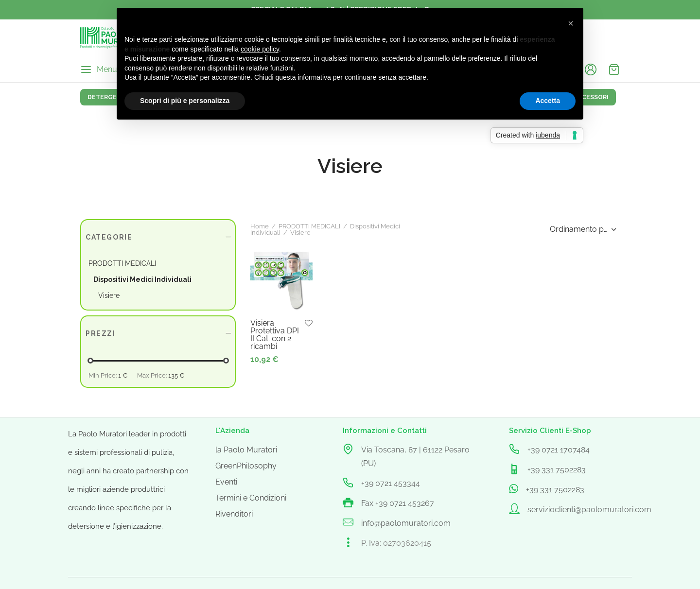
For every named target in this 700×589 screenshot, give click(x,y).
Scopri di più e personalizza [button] (185, 101)
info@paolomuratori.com (406, 523)
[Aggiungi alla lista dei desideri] (309, 324)
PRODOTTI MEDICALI (309, 226)
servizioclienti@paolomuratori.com (589, 510)
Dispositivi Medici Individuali (142, 279)
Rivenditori (234, 514)
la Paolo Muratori (246, 450)
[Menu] (99, 69)
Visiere (109, 295)
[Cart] (614, 69)
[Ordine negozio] (582, 229)
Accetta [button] (548, 101)
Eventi (226, 482)
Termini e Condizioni (251, 498)
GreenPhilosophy (246, 466)
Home (260, 226)
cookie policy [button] (260, 49)
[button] (571, 23)
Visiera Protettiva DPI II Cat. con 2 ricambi (275, 335)
